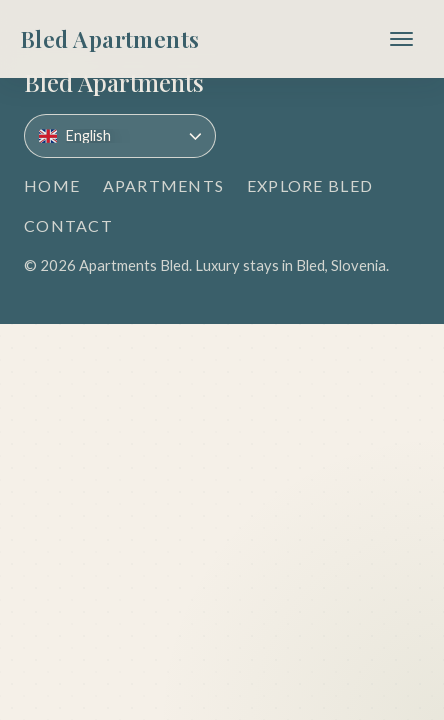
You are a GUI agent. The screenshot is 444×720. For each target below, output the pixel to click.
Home (52, 185)
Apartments (164, 185)
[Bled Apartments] (110, 39)
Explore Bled (310, 185)
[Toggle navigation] (401, 39)
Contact (68, 225)
